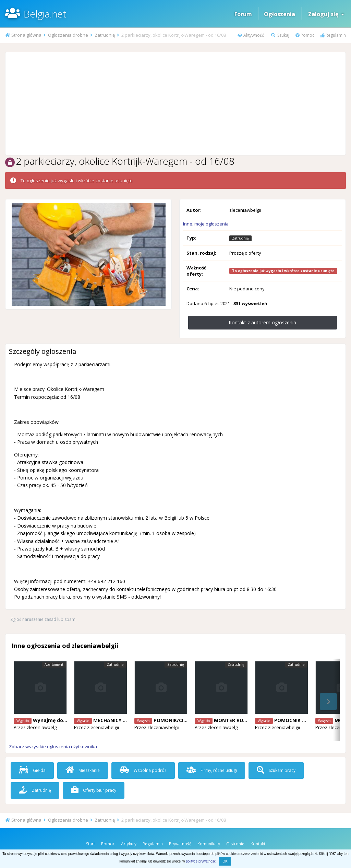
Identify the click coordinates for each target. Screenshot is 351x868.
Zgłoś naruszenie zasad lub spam (43, 619)
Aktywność (251, 35)
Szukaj (280, 35)
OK (225, 861)
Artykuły (129, 844)
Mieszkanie (83, 770)
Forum (243, 14)
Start (90, 844)
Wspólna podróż (143, 770)
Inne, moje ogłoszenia (206, 224)
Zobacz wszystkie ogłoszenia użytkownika (53, 747)
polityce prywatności (201, 861)
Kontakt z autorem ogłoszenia (262, 322)
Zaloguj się (326, 14)
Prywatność (180, 844)
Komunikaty (209, 844)
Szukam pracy (276, 770)
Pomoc (305, 35)
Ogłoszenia (280, 14)
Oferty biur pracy (94, 790)
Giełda (32, 770)
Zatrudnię (35, 790)
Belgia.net (45, 14)
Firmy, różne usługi (212, 770)
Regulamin (333, 35)
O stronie (235, 844)
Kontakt (258, 844)
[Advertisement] (175, 104)
